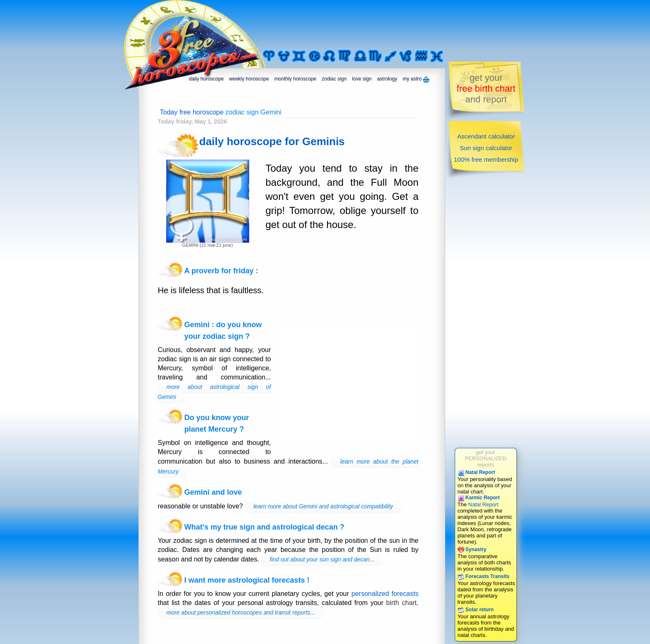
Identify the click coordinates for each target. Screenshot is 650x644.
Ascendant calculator (486, 136)
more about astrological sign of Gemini (215, 392)
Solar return (476, 610)
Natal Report (477, 472)
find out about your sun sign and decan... (322, 559)
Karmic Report (479, 498)
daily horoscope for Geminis (272, 141)
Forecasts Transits (484, 576)
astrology (387, 79)
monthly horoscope (295, 79)
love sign (362, 79)
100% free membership (486, 159)
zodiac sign (334, 79)
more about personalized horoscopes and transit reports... (241, 612)
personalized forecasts (385, 594)
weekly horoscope (249, 79)
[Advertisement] (364, 24)
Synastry (472, 549)
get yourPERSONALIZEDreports (485, 458)
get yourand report (486, 89)
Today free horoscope (192, 112)
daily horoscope (206, 79)
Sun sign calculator (486, 148)
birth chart (402, 603)
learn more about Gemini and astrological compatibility (323, 506)
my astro (416, 79)
